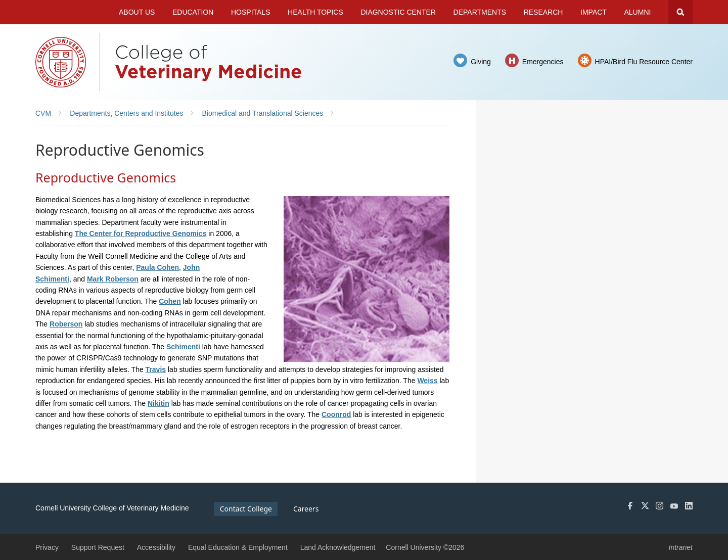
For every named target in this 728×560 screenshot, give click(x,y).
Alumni (638, 12)
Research (543, 12)
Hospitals (251, 12)
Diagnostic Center (398, 12)
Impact (594, 12)
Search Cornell (680, 12)
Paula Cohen (157, 267)
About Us (137, 12)
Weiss (427, 381)
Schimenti (183, 347)
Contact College (246, 509)
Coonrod (336, 414)
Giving (481, 62)
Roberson (66, 324)
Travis (156, 369)
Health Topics (315, 12)
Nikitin (158, 403)
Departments (480, 12)
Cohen (170, 301)
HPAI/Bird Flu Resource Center (644, 62)
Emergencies (543, 62)
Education (193, 12)
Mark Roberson (113, 279)
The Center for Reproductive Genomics (141, 234)
